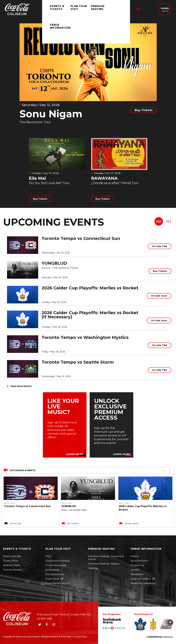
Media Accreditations (143, 583)
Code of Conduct (141, 579)
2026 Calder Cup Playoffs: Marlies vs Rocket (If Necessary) (90, 315)
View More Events (21, 386)
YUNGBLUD (54, 263)
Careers (135, 570)
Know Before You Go (58, 583)
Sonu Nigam (51, 114)
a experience (159, 637)
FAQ (48, 556)
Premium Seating (95, 9)
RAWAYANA (104, 178)
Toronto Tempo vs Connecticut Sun (81, 238)
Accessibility (53, 570)
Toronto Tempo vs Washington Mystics (85, 337)
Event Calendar (12, 556)
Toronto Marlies (12, 570)
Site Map (67, 637)
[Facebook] (47, 625)
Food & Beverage (56, 565)
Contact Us (137, 565)
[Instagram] (54, 625)
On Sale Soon (159, 296)
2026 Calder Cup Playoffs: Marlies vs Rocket (90, 288)
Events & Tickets (54, 9)
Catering (93, 568)
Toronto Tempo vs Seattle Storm (78, 362)
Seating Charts (12, 565)
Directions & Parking (57, 561)
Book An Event (139, 561)
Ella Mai (37, 178)
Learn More (75, 454)
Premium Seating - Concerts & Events (106, 558)
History (135, 556)
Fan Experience (55, 574)
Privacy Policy (80, 637)
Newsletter (137, 574)
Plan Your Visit (76, 9)
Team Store (52, 579)
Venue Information (117, 9)
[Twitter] (40, 625)
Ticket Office (11, 561)
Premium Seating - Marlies (104, 564)
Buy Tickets (144, 110)
